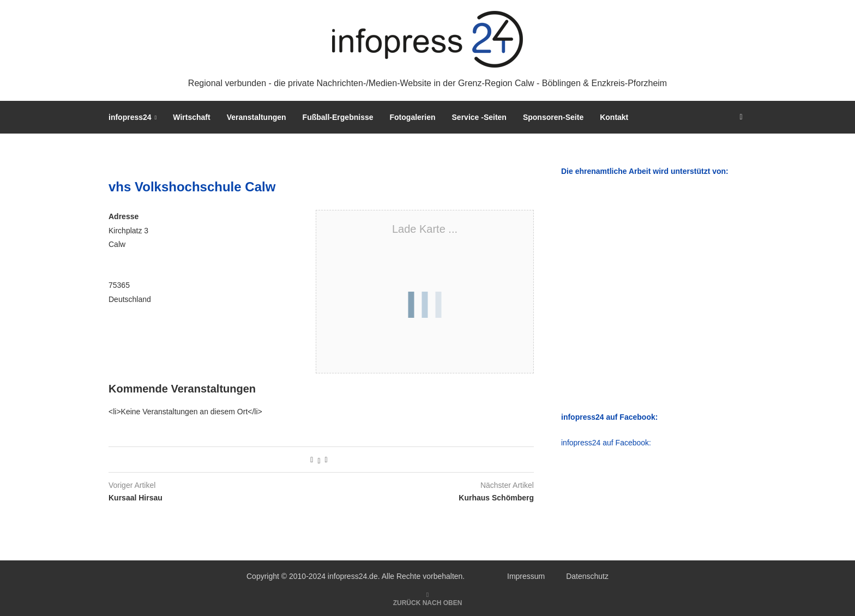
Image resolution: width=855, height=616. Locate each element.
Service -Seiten (479, 117)
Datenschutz (587, 576)
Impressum (526, 576)
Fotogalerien (413, 117)
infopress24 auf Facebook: (606, 443)
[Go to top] (428, 602)
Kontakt (614, 117)
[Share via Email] (326, 460)
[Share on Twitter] (319, 460)
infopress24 (130, 117)
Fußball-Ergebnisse (338, 117)
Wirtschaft (191, 117)
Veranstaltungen (257, 117)
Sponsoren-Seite (553, 117)
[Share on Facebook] (312, 460)
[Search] (741, 117)
